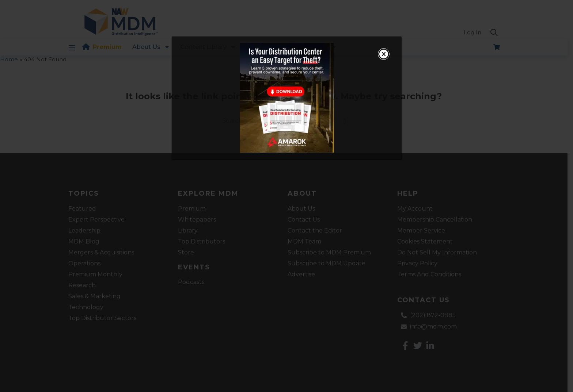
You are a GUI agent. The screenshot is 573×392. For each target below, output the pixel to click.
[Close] (384, 54)
